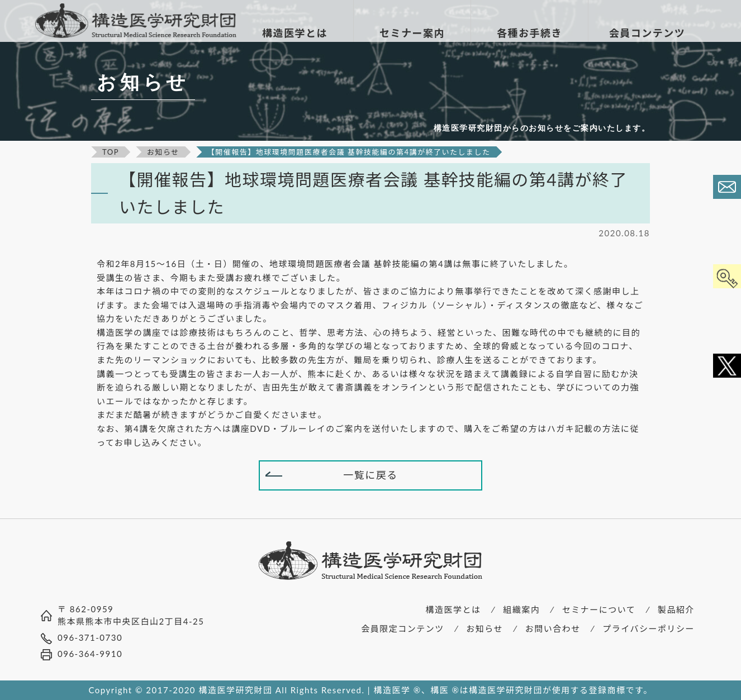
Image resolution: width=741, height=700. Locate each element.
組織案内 (521, 609)
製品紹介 (676, 609)
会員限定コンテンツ (403, 628)
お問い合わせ (553, 628)
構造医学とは (453, 609)
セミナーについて (599, 609)
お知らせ (484, 628)
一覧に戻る (370, 475)
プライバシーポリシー (649, 628)
